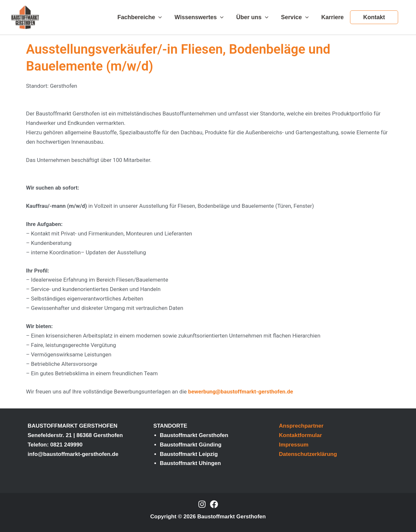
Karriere (334, 17)
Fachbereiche (145, 17)
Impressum (294, 445)
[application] (164, 17)
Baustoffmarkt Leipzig (189, 454)
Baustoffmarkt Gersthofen (194, 435)
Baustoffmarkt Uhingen (190, 463)
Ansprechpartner (301, 426)
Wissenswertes (204, 17)
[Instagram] (202, 504)
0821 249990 (66, 445)
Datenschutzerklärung (308, 454)
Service (297, 17)
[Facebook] (214, 504)
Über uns (256, 17)
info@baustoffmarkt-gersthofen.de (73, 454)
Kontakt (375, 17)
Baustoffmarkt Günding (191, 445)
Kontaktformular (300, 435)
